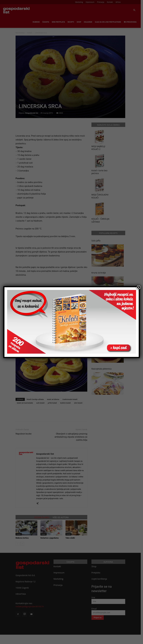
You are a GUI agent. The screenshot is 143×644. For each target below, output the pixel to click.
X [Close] (139, 287)
